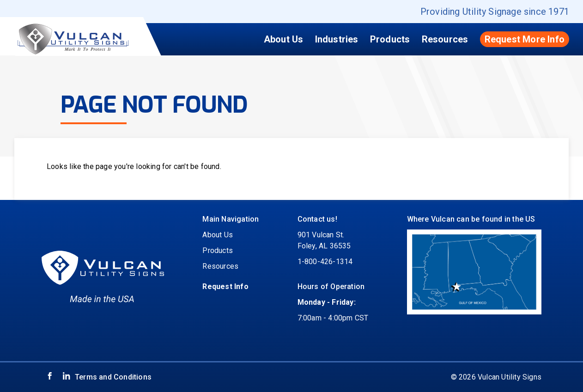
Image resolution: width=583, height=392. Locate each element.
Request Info (225, 286)
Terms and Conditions (113, 377)
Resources (445, 39)
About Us (284, 39)
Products (390, 39)
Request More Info (525, 39)
